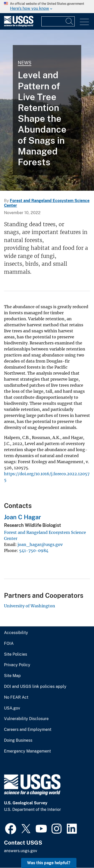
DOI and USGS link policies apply (35, 687)
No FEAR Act (16, 697)
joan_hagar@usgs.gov (40, 544)
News (25, 63)
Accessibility (16, 633)
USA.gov (12, 708)
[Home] (19, 26)
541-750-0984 (34, 550)
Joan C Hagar (23, 517)
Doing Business (18, 740)
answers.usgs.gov (21, 851)
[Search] (70, 21)
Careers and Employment (28, 730)
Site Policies (16, 654)
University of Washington (30, 606)
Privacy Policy (17, 665)
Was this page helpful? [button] (49, 863)
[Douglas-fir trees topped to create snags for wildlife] (47, 110)
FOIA (9, 644)
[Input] (58, 21)
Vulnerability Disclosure (26, 719)
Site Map (12, 676)
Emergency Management (27, 751)
